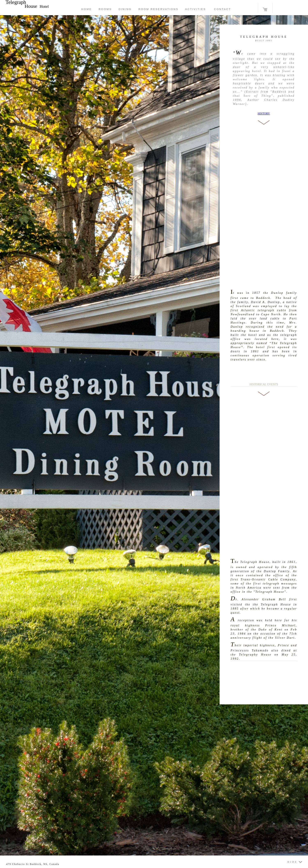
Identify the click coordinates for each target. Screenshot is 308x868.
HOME (86, 9)
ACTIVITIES (195, 9)
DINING (125, 9)
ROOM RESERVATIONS (158, 9)
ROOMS (105, 9)
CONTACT (218, 9)
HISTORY (264, 114)
